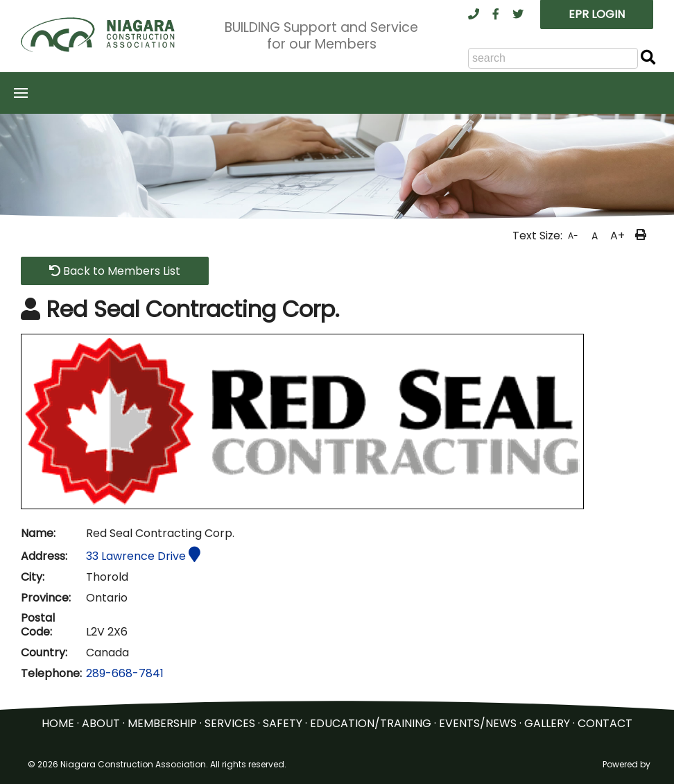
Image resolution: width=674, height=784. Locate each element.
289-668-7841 (125, 673)
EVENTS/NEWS (478, 723)
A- (573, 236)
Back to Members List (115, 271)
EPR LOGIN (597, 14)
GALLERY (547, 723)
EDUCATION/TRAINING (371, 723)
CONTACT (605, 723)
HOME (58, 723)
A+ (617, 236)
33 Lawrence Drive (143, 556)
